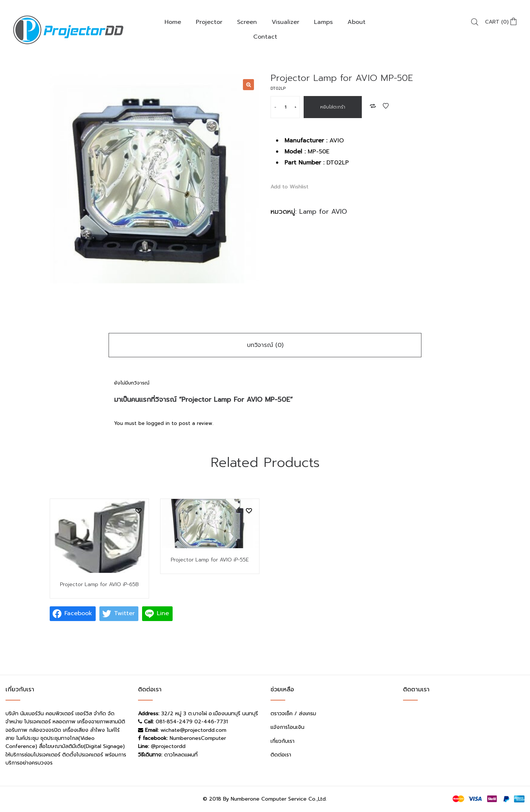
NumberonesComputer (198, 738)
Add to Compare (373, 106)
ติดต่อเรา (281, 755)
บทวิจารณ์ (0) (265, 345)
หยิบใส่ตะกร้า (333, 107)
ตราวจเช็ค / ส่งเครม (293, 714)
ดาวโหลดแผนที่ (181, 755)
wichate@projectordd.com (193, 730)
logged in (158, 423)
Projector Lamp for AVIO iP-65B (99, 584)
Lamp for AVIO (323, 212)
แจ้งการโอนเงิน (287, 727)
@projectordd (168, 746)
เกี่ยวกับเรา (282, 741)
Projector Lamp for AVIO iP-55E (210, 560)
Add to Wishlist (386, 106)
